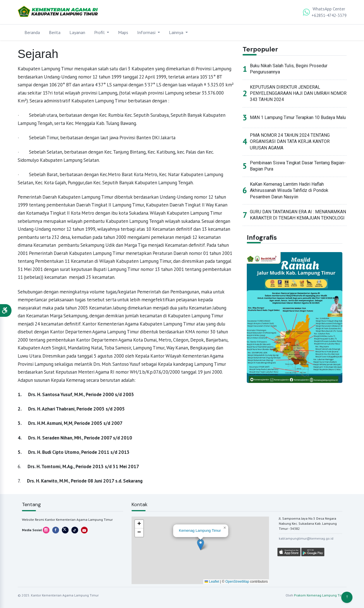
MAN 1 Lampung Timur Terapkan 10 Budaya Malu (298, 118)
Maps (123, 32)
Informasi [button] (147, 32)
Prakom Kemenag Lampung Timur (320, 595)
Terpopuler (261, 49)
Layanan (77, 32)
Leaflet (212, 582)
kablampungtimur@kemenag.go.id (306, 538)
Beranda (32, 32)
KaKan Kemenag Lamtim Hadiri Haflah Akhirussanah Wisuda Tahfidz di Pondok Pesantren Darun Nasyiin (289, 191)
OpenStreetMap (237, 582)
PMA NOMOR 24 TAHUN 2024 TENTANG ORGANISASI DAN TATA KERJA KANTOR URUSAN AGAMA (290, 142)
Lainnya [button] (177, 32)
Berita (55, 32)
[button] (6, 311)
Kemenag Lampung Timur (200, 530)
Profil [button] (100, 32)
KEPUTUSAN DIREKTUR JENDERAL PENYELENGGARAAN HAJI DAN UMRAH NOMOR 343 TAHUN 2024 (298, 94)
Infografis (262, 238)
